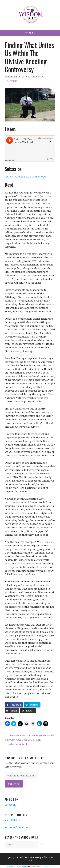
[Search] (43, 844)
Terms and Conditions (18, 827)
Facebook (10, 805)
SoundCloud (39, 177)
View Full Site (13, 820)
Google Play (22, 177)
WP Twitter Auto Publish (17, 866)
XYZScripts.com (47, 866)
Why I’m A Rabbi (18, 744)
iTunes (9, 177)
